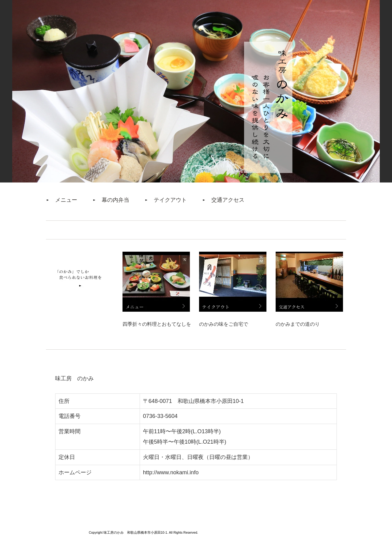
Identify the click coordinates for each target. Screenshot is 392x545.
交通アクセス (228, 200)
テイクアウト (170, 200)
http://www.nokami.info (171, 472)
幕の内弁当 (115, 200)
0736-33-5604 (160, 416)
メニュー (66, 200)
